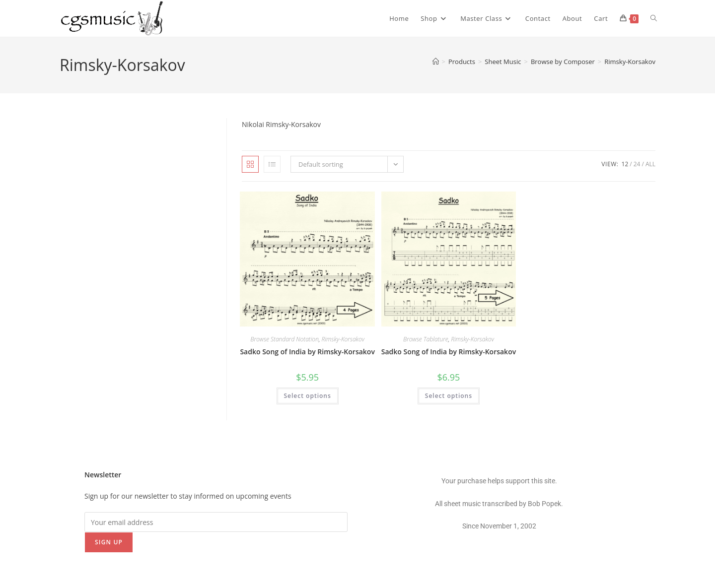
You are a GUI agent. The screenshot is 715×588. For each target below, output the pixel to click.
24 (637, 164)
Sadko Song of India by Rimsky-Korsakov (307, 352)
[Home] (436, 62)
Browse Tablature (426, 339)
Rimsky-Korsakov (630, 62)
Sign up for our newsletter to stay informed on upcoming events (188, 496)
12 (625, 164)
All (650, 164)
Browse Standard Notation (285, 339)
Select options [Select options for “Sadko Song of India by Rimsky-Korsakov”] (308, 396)
